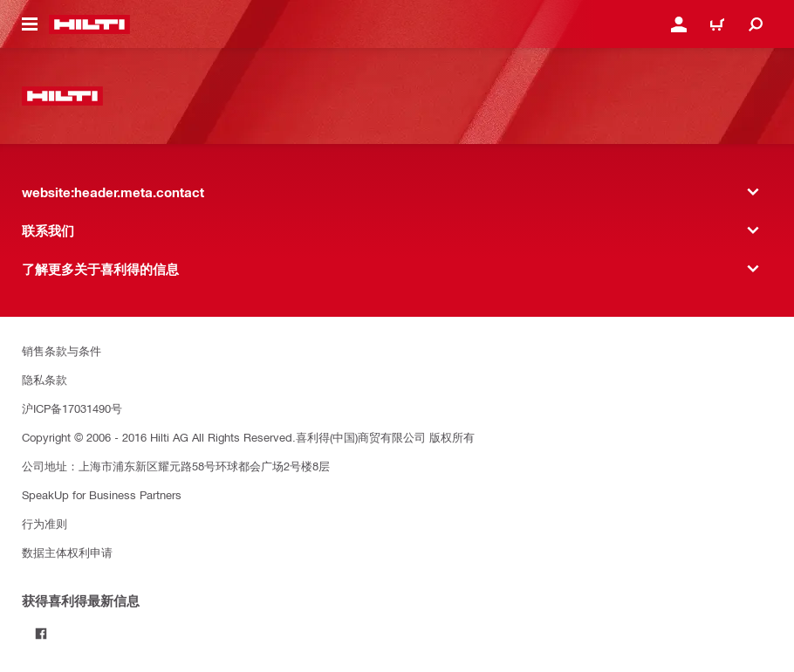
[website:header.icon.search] (756, 24)
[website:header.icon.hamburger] (30, 24)
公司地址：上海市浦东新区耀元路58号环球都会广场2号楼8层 (176, 466)
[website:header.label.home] (89, 24)
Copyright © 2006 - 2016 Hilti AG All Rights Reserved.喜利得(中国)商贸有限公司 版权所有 (248, 437)
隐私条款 (44, 379)
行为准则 (44, 523)
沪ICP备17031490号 (72, 408)
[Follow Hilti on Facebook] (41, 634)
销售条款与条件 (62, 350)
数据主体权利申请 (67, 552)
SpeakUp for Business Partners (102, 494)
